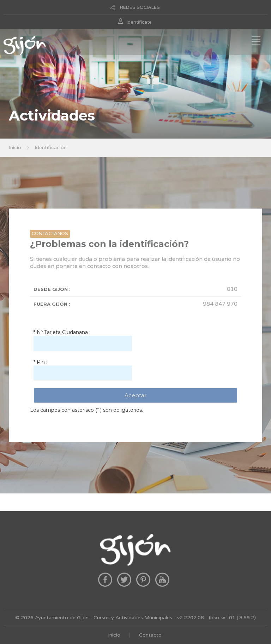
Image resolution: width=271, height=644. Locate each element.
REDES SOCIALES (140, 7)
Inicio (15, 148)
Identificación (51, 148)
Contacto (150, 635)
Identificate (139, 22)
